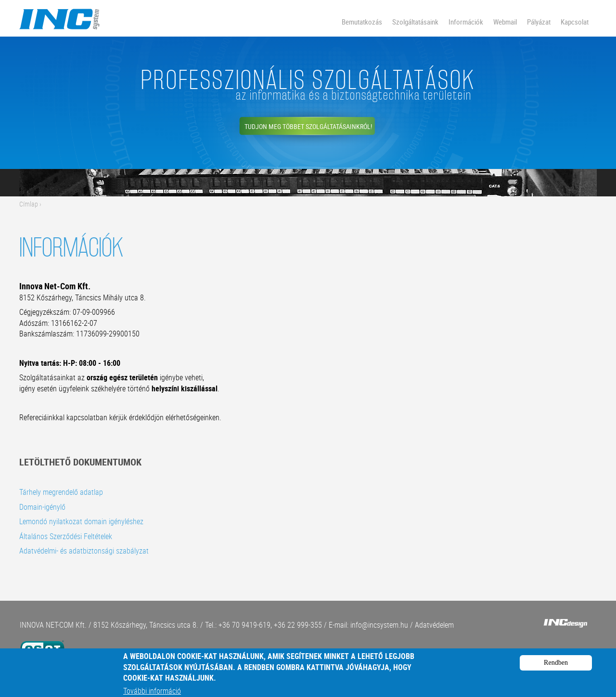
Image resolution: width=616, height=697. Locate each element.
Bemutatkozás (362, 22)
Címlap (29, 204)
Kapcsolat (575, 22)
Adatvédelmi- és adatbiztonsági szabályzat (84, 551)
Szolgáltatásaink (415, 22)
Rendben (556, 666)
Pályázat (539, 22)
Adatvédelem (434, 625)
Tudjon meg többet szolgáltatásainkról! (308, 126)
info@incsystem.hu (379, 625)
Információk (466, 22)
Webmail (505, 22)
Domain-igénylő (42, 507)
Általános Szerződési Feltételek (66, 536)
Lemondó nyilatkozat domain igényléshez (81, 521)
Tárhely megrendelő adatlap (61, 492)
